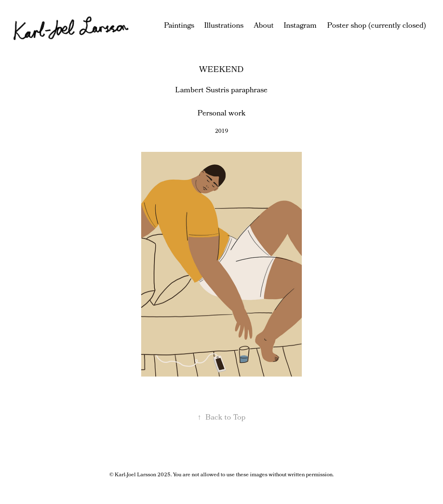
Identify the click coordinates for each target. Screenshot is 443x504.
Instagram (300, 26)
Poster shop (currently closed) (377, 26)
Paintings (179, 26)
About (264, 26)
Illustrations (224, 26)
